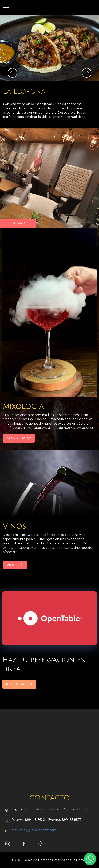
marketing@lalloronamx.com (34, 842)
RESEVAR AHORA (19, 696)
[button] (12, 73)
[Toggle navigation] (6, 7)
